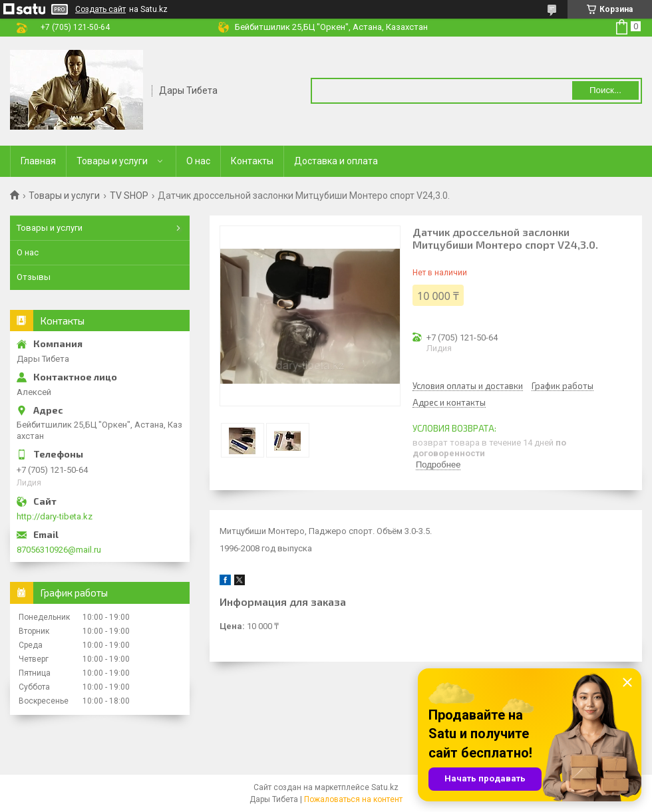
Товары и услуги (112, 161)
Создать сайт (100, 9)
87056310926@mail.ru (59, 550)
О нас (198, 161)
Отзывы (34, 277)
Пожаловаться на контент (353, 799)
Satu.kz (385, 787)
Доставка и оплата (336, 161)
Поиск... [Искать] (605, 90)
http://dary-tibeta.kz (55, 516)
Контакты (252, 161)
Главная (38, 161)
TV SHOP (129, 196)
